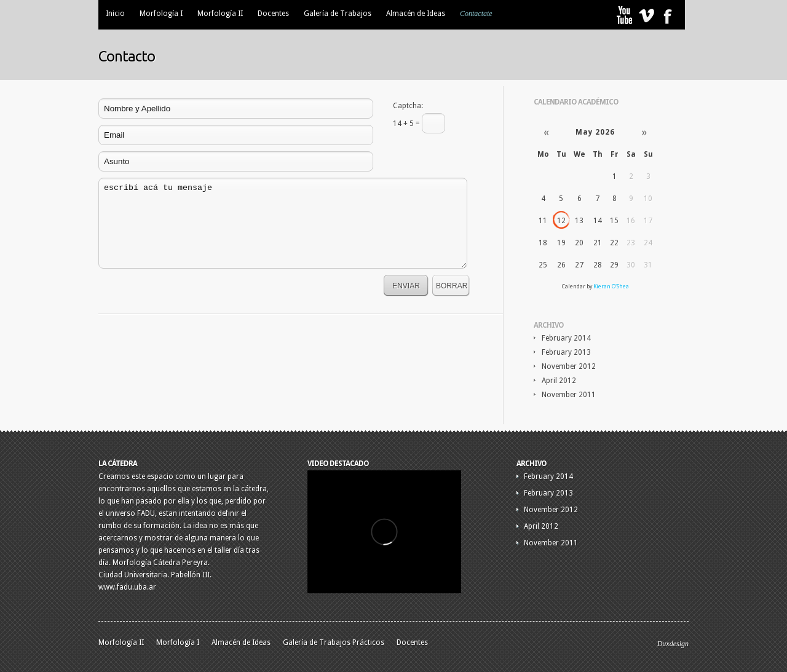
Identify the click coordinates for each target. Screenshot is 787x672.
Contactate (476, 14)
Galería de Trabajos (338, 14)
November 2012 (569, 366)
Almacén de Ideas (416, 14)
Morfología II (220, 14)
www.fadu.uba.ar (127, 587)
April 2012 (559, 381)
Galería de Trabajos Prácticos (334, 642)
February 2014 (566, 338)
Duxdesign (673, 644)
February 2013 (566, 352)
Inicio (115, 14)
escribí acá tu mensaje (283, 223)
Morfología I (161, 14)
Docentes (273, 14)
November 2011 (569, 395)
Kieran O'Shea (611, 287)
